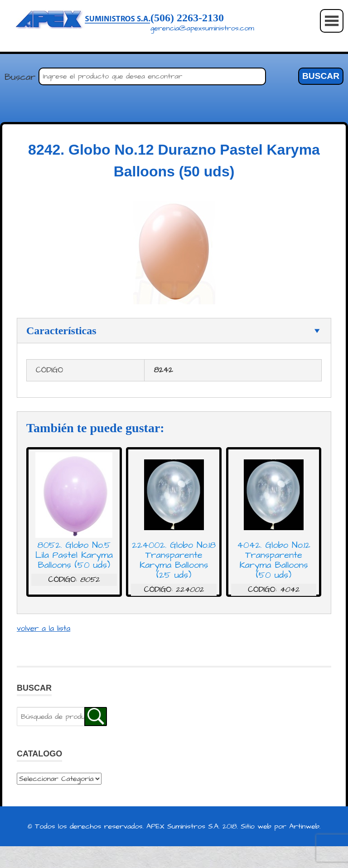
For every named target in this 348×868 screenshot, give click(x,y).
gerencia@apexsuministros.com (202, 28)
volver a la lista (43, 629)
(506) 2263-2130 (187, 18)
